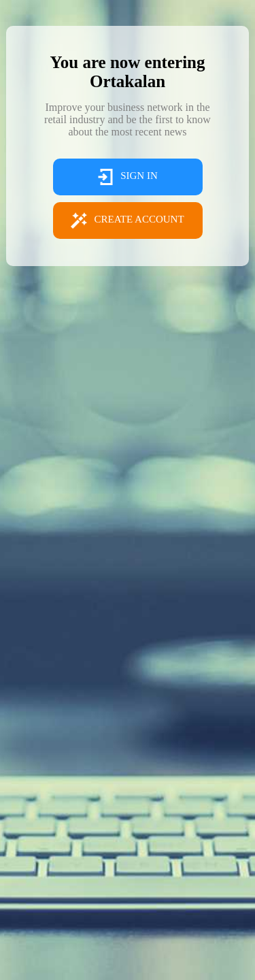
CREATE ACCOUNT (127, 220)
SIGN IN (128, 177)
